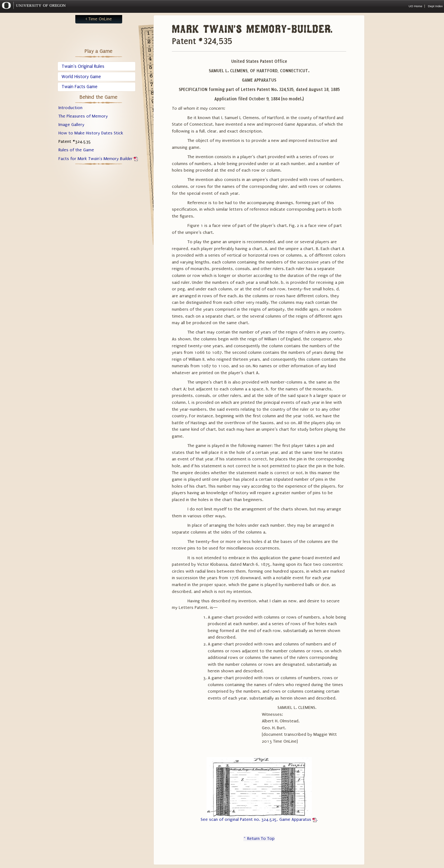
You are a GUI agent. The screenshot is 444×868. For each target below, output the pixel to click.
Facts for (98, 159)
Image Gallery (71, 125)
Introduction (70, 108)
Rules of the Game (76, 150)
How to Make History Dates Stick (91, 133)
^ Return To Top (259, 839)
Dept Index (435, 6)
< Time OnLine (99, 19)
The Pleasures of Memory (83, 116)
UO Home (416, 6)
